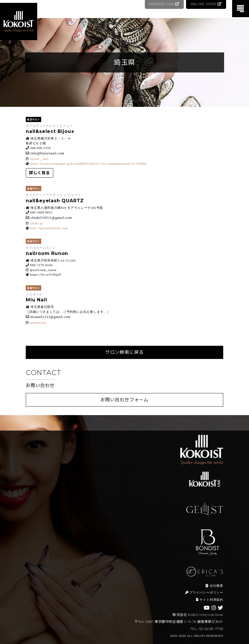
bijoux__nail (39, 159)
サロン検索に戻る (125, 352)
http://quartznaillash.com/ (49, 228)
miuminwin (38, 323)
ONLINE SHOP (206, 4)
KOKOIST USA (164, 4)
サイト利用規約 (210, 600)
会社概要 (214, 586)
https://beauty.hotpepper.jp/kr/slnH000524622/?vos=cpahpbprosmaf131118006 (88, 164)
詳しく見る (39, 173)
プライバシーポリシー (204, 592)
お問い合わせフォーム (125, 400)
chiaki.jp (36, 223)
